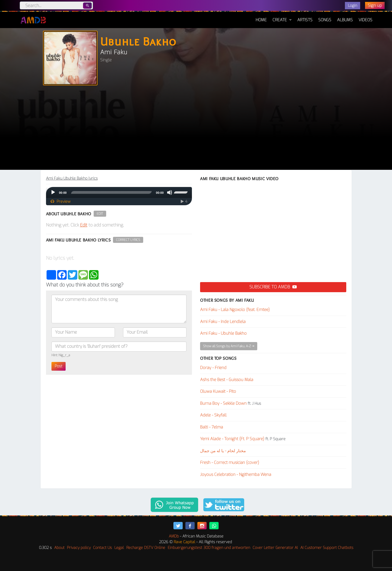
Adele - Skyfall (213, 415)
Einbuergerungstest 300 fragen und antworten (209, 548)
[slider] (111, 192)
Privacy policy (79, 548)
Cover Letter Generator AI (275, 548)
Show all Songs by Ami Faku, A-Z (229, 346)
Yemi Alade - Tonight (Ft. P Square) (232, 439)
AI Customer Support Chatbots (327, 548)
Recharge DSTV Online (146, 548)
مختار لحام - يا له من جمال (223, 451)
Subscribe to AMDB (273, 287)
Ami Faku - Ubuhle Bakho (223, 333)
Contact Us (102, 548)
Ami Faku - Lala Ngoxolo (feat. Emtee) (235, 310)
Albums (345, 20)
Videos (365, 20)
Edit (100, 214)
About (59, 548)
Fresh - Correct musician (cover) (230, 463)
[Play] (53, 192)
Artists (305, 20)
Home (261, 17)
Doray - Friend (213, 368)
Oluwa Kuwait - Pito (218, 391)
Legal (119, 548)
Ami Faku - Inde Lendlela (223, 322)
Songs (325, 20)
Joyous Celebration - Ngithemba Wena (236, 475)
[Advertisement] (196, 129)
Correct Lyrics (128, 240)
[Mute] (170, 192)
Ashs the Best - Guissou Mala (227, 380)
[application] (119, 192)
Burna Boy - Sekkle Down (223, 403)
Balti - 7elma (212, 427)
